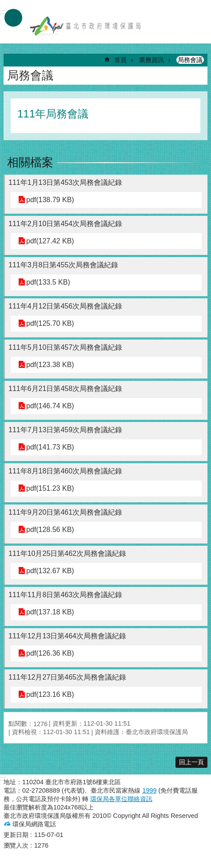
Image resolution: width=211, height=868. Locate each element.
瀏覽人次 (16, 845)
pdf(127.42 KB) (50, 241)
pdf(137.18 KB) (50, 612)
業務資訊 (151, 60)
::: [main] (6, 51)
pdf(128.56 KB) (50, 530)
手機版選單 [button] (13, 18)
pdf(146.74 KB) (50, 406)
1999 (149, 790)
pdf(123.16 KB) (50, 694)
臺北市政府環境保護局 (86, 26)
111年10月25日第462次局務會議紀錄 (67, 553)
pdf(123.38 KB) (50, 365)
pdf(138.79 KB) (50, 200)
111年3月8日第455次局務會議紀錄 (63, 265)
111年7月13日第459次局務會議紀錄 (65, 430)
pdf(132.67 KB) (50, 571)
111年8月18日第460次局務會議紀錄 (65, 471)
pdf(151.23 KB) (50, 488)
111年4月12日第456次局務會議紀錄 (65, 306)
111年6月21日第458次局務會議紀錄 (65, 389)
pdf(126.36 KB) (50, 653)
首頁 (120, 60)
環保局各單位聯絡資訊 (121, 799)
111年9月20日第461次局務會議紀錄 (65, 512)
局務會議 (190, 60)
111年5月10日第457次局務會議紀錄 (65, 347)
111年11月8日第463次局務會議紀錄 (65, 595)
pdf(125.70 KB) (50, 323)
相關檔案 (30, 162)
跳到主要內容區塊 (5, 5)
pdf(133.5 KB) (48, 282)
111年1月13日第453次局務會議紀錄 (65, 182)
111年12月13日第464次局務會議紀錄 (67, 636)
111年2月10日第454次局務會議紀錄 (65, 224)
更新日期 (16, 835)
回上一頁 (191, 762)
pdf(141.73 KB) (50, 447)
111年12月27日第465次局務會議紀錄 (67, 677)
